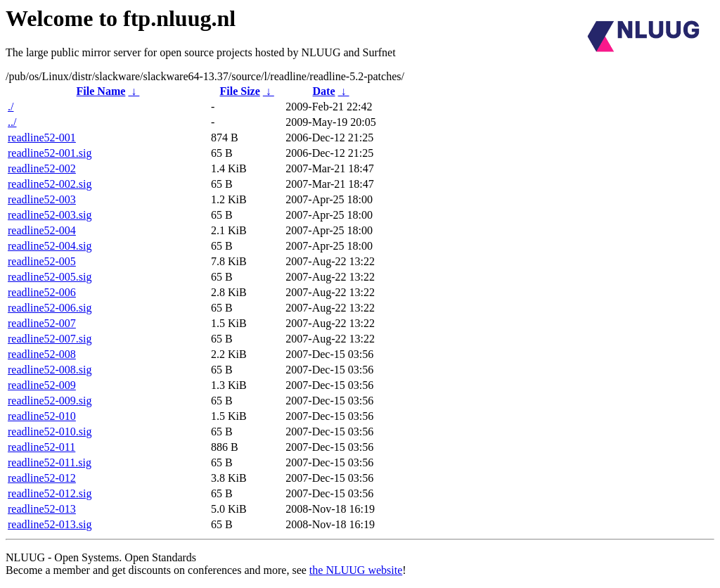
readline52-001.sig (50, 153)
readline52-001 (42, 138)
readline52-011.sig (50, 462)
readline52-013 (42, 509)
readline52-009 (42, 385)
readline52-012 (42, 478)
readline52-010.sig (50, 432)
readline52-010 (42, 416)
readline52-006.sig (50, 308)
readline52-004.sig (50, 246)
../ (12, 122)
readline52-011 (41, 447)
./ (11, 107)
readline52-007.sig (50, 339)
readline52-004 (42, 230)
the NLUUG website (356, 570)
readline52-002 (42, 168)
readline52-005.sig (50, 277)
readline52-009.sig (50, 401)
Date (324, 91)
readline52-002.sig (50, 184)
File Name (101, 91)
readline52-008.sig (50, 370)
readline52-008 (42, 354)
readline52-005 (42, 261)
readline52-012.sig (50, 493)
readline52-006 (42, 292)
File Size (239, 91)
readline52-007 (42, 323)
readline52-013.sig (50, 524)
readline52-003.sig (50, 215)
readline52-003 (42, 199)
